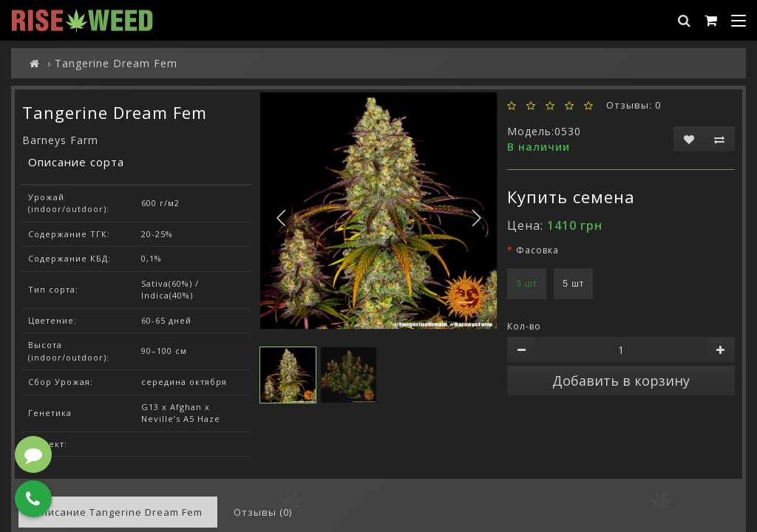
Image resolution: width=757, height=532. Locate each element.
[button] (476, 218)
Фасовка (537, 250)
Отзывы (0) (263, 512)
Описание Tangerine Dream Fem (118, 512)
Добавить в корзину (621, 381)
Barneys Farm (60, 140)
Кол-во (524, 326)
